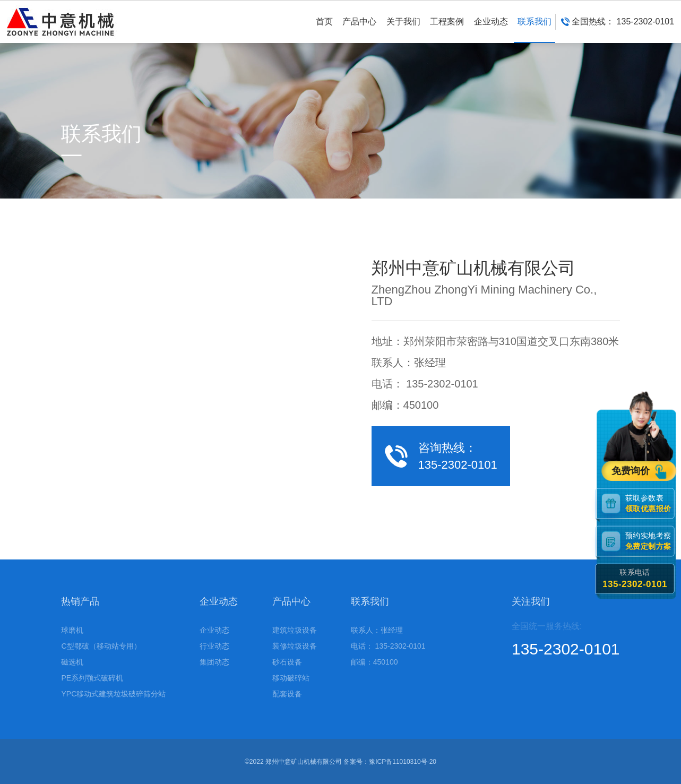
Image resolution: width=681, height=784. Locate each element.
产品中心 (359, 30)
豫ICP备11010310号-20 (403, 762)
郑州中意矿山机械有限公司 (304, 762)
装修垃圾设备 (295, 646)
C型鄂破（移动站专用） (101, 646)
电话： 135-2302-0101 (388, 646)
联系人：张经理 (377, 630)
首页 (324, 30)
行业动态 (214, 646)
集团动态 (214, 662)
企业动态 (491, 30)
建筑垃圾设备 (295, 630)
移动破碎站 (291, 678)
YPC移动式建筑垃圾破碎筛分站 (113, 694)
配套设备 (287, 694)
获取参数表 (650, 503)
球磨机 (72, 630)
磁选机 (72, 662)
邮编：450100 (374, 662)
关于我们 (403, 30)
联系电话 (635, 579)
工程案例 (447, 30)
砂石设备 (287, 662)
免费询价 (632, 471)
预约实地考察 (650, 541)
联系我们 (535, 30)
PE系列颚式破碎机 (92, 678)
